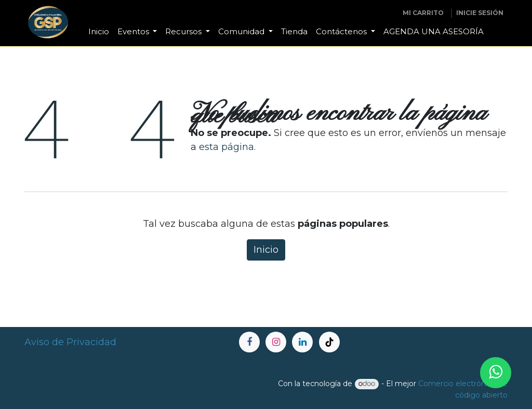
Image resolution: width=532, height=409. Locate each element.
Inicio (266, 250)
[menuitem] (99, 32)
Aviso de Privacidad (70, 342)
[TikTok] (329, 342)
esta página (227, 147)
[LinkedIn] (302, 342)
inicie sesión (480, 13)
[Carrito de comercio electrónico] (423, 13)
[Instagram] (276, 342)
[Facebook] (249, 342)
